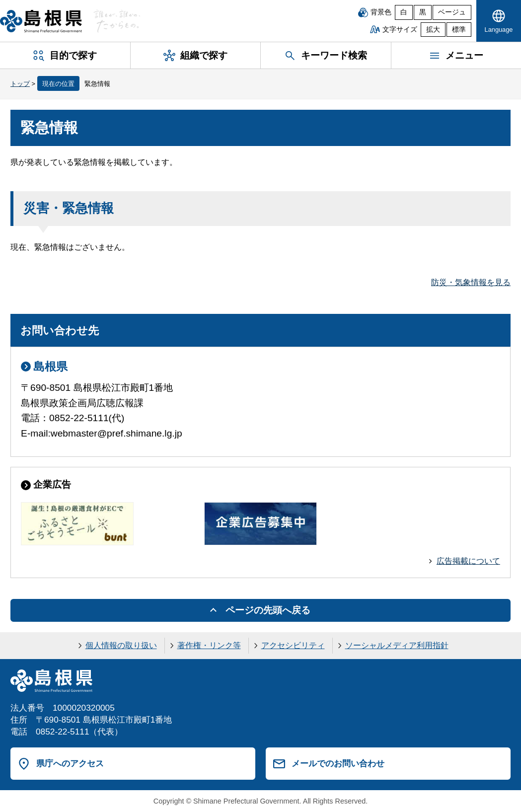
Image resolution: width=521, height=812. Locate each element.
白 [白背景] (404, 12)
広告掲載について (468, 561)
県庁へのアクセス (70, 763)
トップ (20, 84)
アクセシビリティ (293, 645)
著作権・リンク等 (209, 645)
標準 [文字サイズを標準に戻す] (459, 30)
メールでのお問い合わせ (338, 763)
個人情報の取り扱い (121, 645)
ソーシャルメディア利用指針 (397, 645)
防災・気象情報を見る (471, 282)
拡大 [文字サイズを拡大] (433, 30)
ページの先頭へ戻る (268, 610)
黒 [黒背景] (423, 12)
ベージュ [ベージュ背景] (452, 12)
